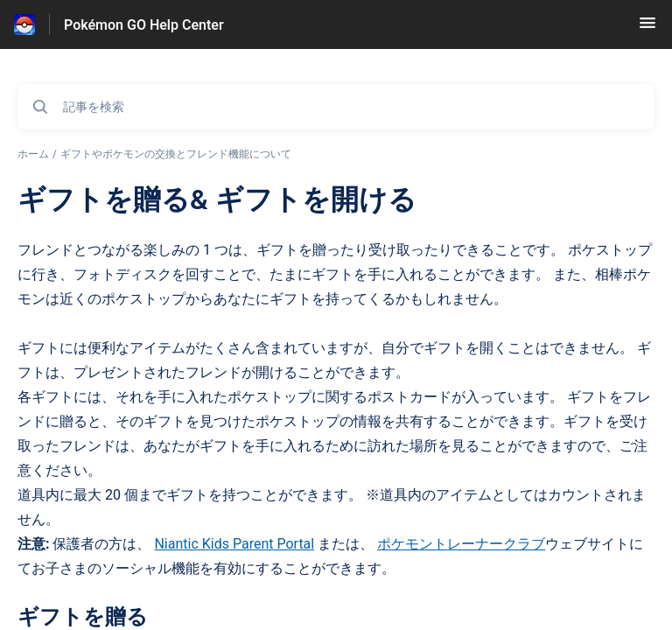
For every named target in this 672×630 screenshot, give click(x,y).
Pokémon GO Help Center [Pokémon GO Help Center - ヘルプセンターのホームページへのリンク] (144, 25)
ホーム (33, 154)
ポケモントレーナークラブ (461, 544)
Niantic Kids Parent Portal (234, 544)
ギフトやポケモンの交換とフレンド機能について (176, 154)
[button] (647, 28)
